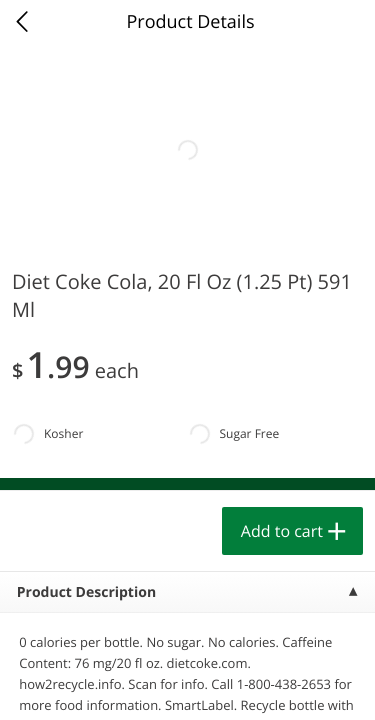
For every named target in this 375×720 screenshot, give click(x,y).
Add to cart (282, 531)
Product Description (86, 592)
